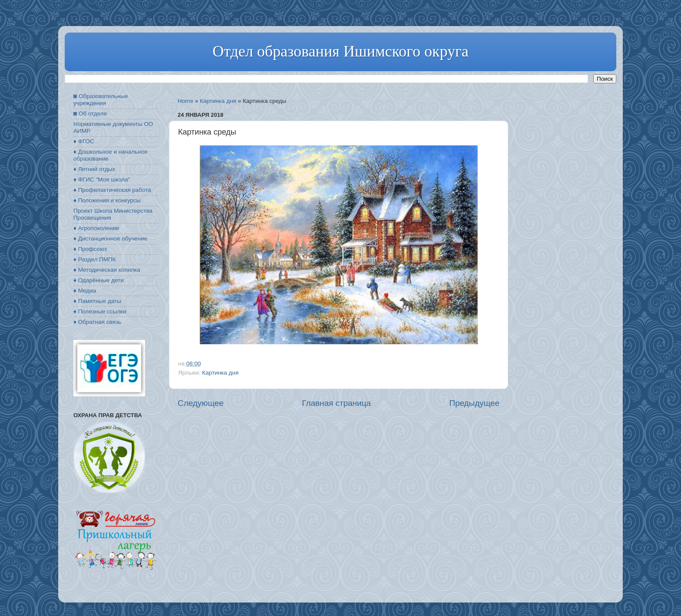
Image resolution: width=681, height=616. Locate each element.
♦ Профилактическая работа (112, 190)
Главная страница (336, 403)
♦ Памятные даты (97, 301)
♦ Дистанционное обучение (110, 239)
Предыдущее (474, 403)
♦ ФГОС (84, 141)
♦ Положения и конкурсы (107, 200)
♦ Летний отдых (94, 169)
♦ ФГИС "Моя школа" (102, 180)
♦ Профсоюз (90, 249)
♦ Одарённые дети (99, 280)
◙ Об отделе (90, 114)
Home (185, 101)
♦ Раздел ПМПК (95, 259)
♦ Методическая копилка (107, 270)
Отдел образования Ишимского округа (340, 51)
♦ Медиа (85, 291)
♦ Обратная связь (97, 322)
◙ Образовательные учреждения (101, 100)
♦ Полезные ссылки (100, 311)
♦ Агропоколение (96, 228)
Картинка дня (218, 101)
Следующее (201, 403)
